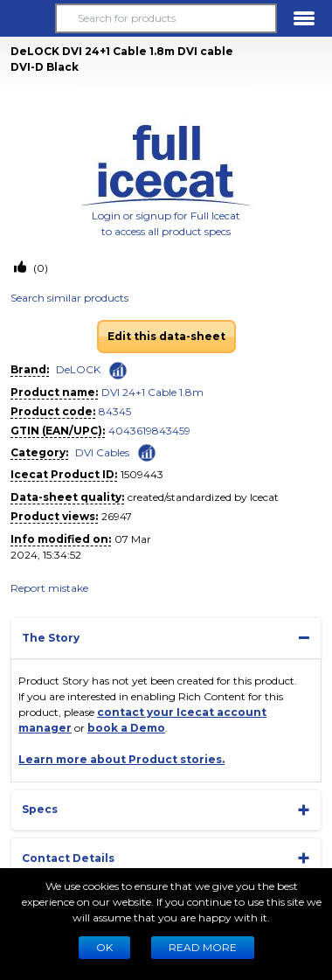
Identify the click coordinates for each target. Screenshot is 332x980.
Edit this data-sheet (166, 336)
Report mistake (49, 588)
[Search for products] (166, 18)
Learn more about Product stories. (121, 759)
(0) (39, 268)
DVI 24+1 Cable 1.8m (152, 392)
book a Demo (126, 728)
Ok (104, 947)
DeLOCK (78, 369)
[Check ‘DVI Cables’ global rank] (147, 452)
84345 (115, 411)
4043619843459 (149, 431)
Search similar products (69, 298)
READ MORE (203, 947)
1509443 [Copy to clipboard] (142, 474)
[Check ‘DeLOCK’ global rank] (118, 371)
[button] (28, 18)
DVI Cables (102, 452)
